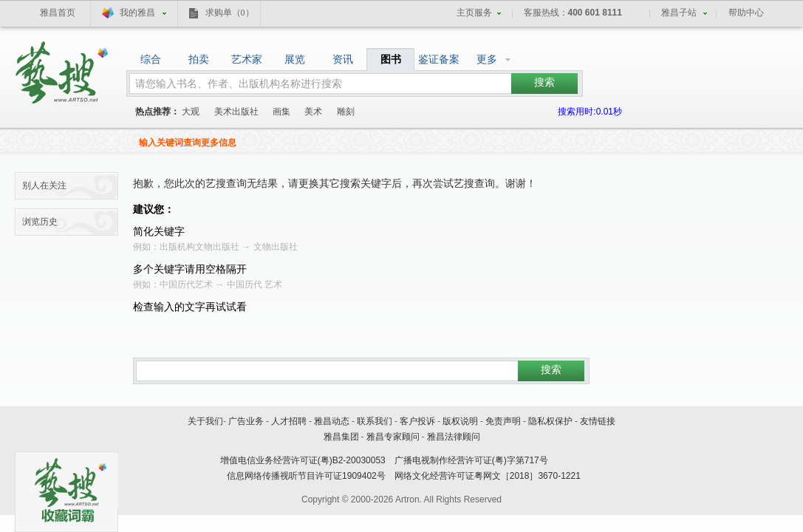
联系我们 (375, 421)
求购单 (230, 13)
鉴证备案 (439, 59)
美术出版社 (236, 112)
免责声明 (503, 421)
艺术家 (247, 59)
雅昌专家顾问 (393, 437)
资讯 (343, 59)
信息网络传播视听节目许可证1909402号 (306, 476)
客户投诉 (417, 421)
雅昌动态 (332, 421)
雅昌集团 (341, 437)
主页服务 (474, 13)
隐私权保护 (550, 421)
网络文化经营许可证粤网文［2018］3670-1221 (488, 476)
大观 (191, 112)
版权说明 (460, 421)
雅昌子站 (679, 13)
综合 (151, 59)
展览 (295, 59)
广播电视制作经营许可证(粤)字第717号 (471, 460)
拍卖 (199, 59)
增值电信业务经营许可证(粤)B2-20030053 (303, 460)
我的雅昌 (137, 13)
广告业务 (246, 421)
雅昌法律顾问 (454, 437)
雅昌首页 (58, 13)
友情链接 (598, 421)
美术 (313, 112)
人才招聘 (289, 421)
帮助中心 (746, 13)
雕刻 (346, 112)
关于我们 (205, 421)
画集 (281, 112)
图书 (391, 59)
